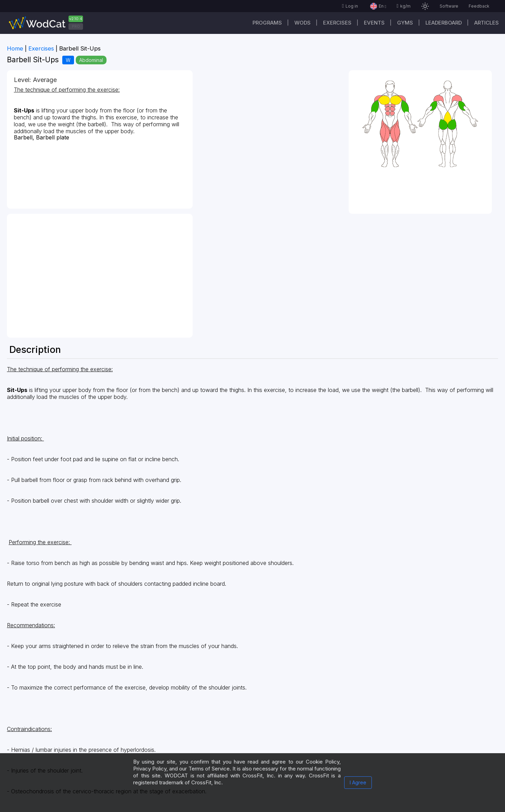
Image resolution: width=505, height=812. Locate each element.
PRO (76, 26)
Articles (486, 23)
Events (374, 23)
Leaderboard (444, 23)
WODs (302, 23)
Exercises (337, 23)
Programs (267, 23)
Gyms (405, 23)
